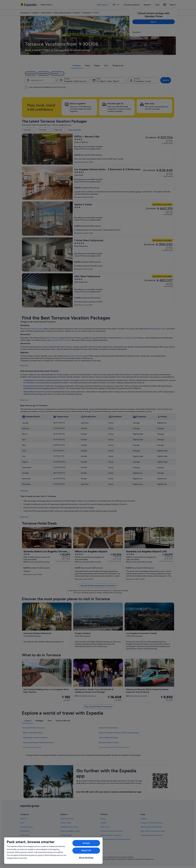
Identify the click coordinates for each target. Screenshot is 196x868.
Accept (86, 843)
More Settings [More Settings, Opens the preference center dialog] (86, 858)
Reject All (86, 850)
